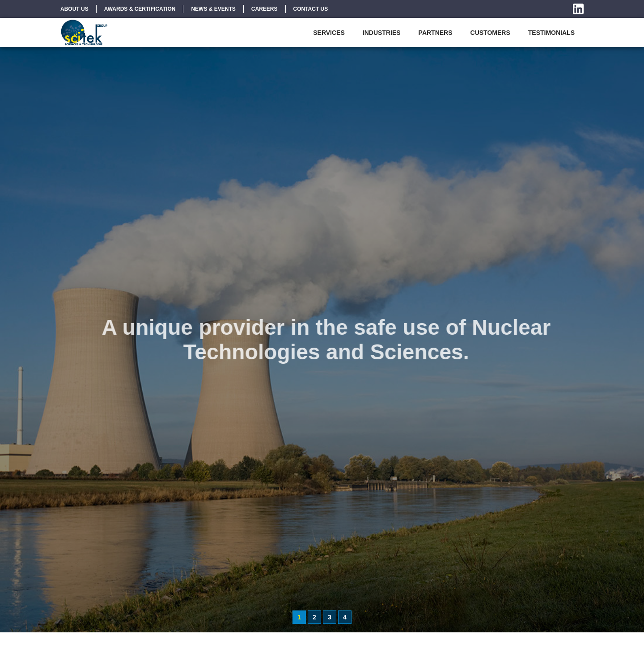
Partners (436, 33)
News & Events (213, 9)
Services (329, 33)
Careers (265, 9)
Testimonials (551, 33)
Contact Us (311, 9)
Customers (490, 33)
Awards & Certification (140, 9)
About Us (74, 9)
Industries (382, 33)
